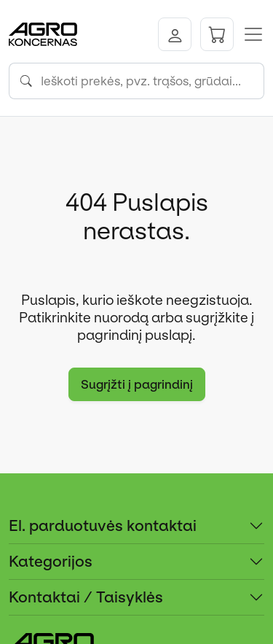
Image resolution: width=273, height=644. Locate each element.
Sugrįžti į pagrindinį (137, 384)
